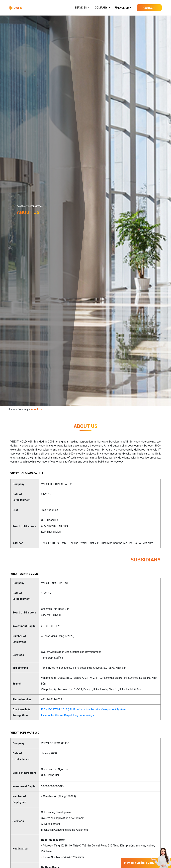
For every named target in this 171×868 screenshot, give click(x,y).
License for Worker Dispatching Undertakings (68, 728)
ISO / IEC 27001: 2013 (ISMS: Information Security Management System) (84, 722)
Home (11, 409)
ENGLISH (123, 8)
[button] (82, 8)
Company (23, 409)
